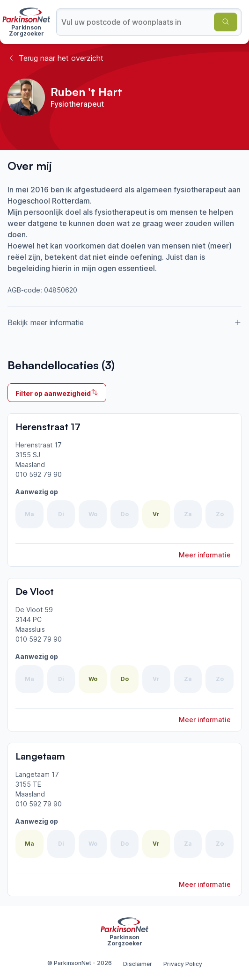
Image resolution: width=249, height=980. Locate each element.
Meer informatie (205, 555)
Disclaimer (138, 964)
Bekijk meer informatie (124, 322)
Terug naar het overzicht (55, 58)
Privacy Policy (183, 964)
